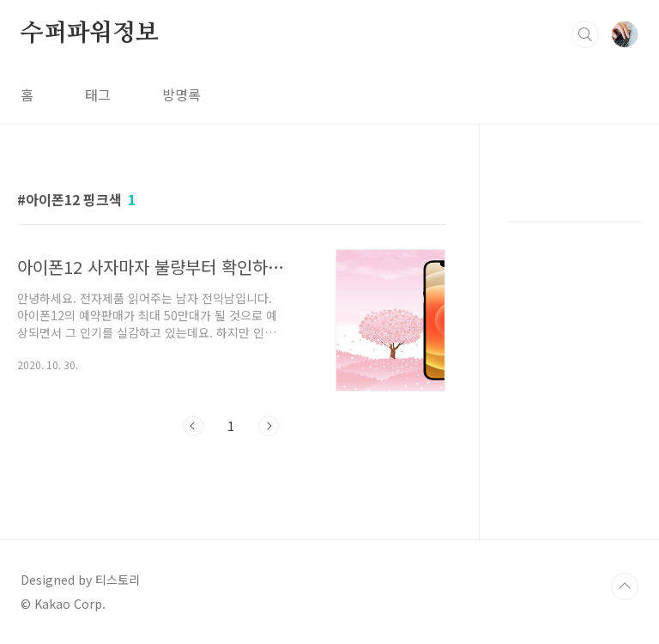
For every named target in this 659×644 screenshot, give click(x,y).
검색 (585, 34)
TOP (625, 586)
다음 (269, 426)
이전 (193, 426)
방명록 (181, 94)
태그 (98, 94)
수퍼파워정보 (90, 33)
